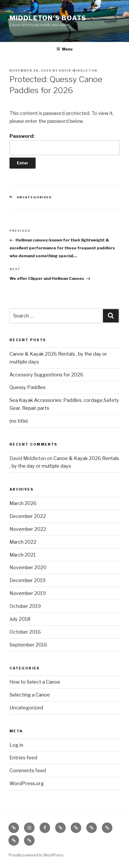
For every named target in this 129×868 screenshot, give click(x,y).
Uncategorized (35, 197)
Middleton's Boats (48, 18)
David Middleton (78, 70)
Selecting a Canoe (30, 695)
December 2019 (28, 580)
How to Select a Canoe (35, 682)
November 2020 (28, 567)
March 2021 (23, 555)
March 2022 (23, 542)
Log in (16, 745)
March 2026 (23, 503)
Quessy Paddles (27, 387)
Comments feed (28, 771)
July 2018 (20, 619)
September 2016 (28, 645)
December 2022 (28, 516)
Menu (64, 49)
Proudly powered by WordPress (36, 855)
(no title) (19, 421)
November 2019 (28, 593)
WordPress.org (27, 783)
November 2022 (28, 529)
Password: (64, 144)
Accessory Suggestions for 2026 (46, 375)
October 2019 (25, 606)
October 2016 (25, 632)
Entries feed (23, 758)
